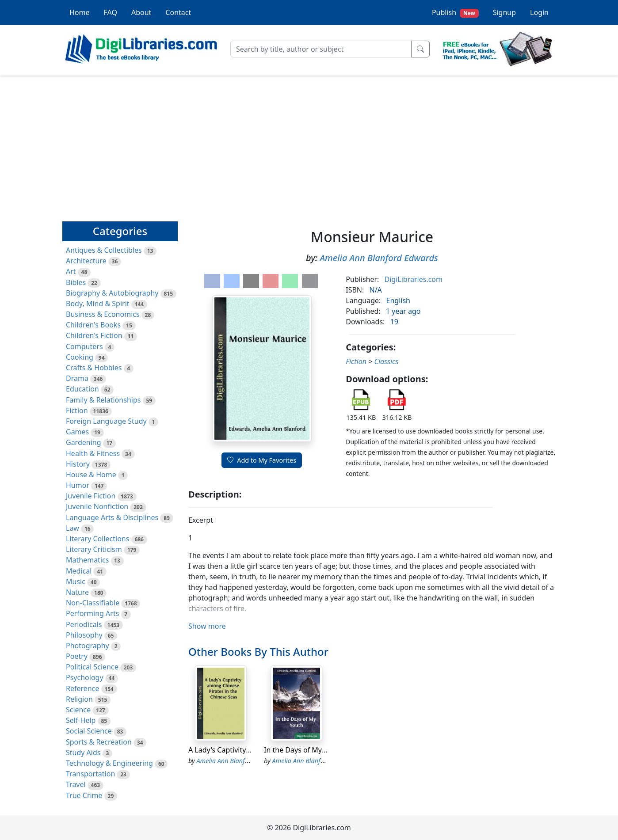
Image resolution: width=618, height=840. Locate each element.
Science (78, 710)
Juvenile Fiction (91, 496)
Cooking (80, 357)
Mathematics (87, 560)
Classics (386, 361)
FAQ (111, 12)
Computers (84, 346)
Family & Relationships (103, 400)
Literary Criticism (94, 549)
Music (76, 582)
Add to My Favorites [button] (262, 460)
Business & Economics (103, 314)
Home (80, 12)
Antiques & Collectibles (104, 250)
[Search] (321, 49)
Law (72, 528)
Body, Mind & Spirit (98, 304)
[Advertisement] (309, 144)
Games (77, 432)
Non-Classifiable (93, 603)
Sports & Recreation (99, 742)
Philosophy (84, 635)
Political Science (92, 667)
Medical (79, 571)
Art (71, 271)
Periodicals (84, 624)
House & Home (91, 475)
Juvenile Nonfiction (97, 506)
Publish (455, 13)
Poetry (77, 656)
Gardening (84, 442)
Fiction (77, 410)
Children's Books (93, 325)
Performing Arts (92, 613)
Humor (78, 485)
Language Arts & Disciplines (112, 517)
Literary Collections (97, 539)
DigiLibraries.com (414, 279)
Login (539, 12)
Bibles (76, 282)
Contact (178, 12)
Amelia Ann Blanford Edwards (379, 258)
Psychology (85, 677)
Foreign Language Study (106, 421)
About (141, 12)
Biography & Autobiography (112, 293)
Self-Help (81, 720)
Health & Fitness (93, 453)
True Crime (84, 795)
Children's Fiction (94, 335)
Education (82, 389)
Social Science (89, 731)
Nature (77, 592)
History (78, 464)
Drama (77, 378)
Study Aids (83, 753)
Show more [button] (207, 626)
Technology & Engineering (109, 763)
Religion (79, 699)
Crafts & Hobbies (94, 368)
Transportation (90, 774)
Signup (504, 12)
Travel (76, 784)
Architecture (86, 261)
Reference (82, 688)
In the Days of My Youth (303, 750)
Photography (88, 646)
